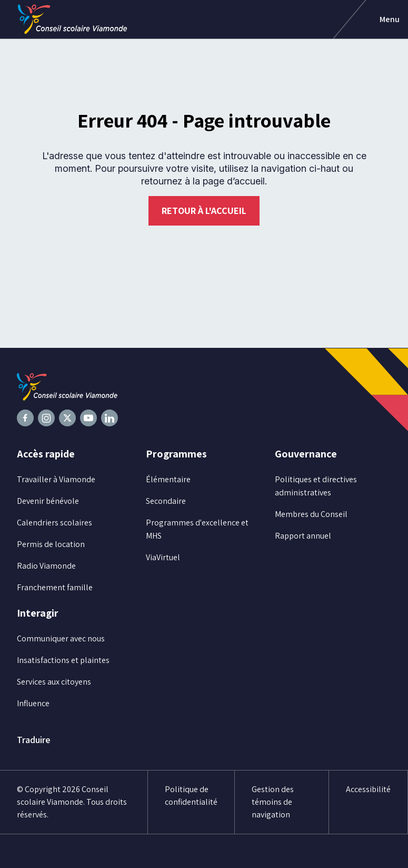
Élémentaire (168, 479)
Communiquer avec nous (61, 638)
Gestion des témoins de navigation (273, 802)
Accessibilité (368, 789)
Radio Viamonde (46, 566)
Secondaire (166, 501)
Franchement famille (55, 587)
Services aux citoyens (54, 682)
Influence (33, 703)
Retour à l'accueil (204, 211)
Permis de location (51, 544)
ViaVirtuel (163, 557)
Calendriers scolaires (54, 523)
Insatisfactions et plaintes (63, 660)
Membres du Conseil (311, 514)
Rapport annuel (303, 536)
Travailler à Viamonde (56, 479)
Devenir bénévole (48, 501)
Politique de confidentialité (191, 796)
